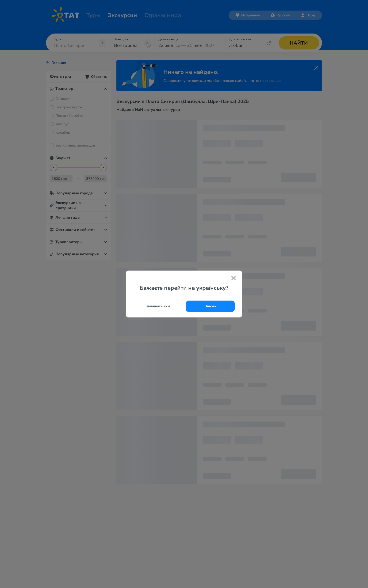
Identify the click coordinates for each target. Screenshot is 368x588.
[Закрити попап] (234, 279)
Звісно (210, 306)
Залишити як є (158, 306)
